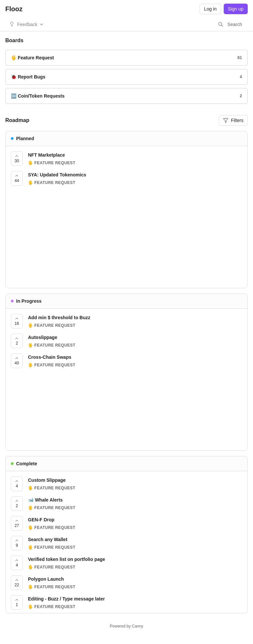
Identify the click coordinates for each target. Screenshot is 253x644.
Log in (210, 9)
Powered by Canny (126, 626)
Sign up (236, 9)
